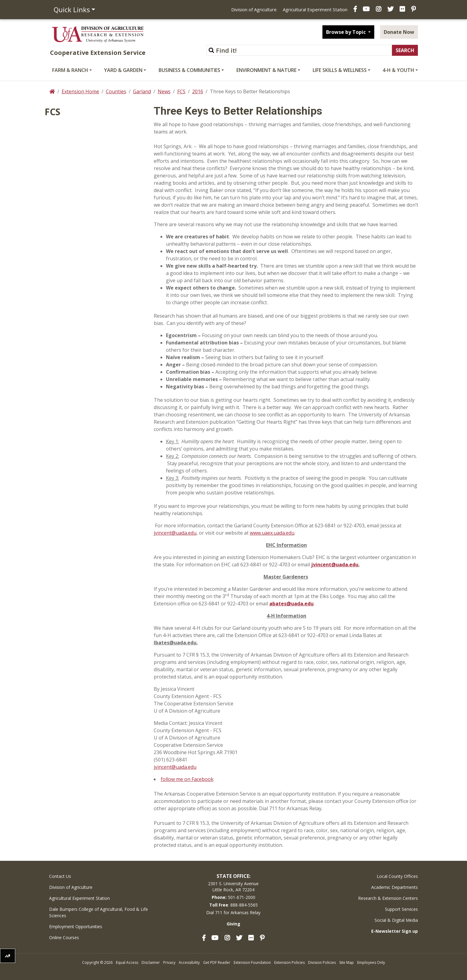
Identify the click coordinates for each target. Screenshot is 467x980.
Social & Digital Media (396, 920)
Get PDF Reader (217, 962)
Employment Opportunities (76, 927)
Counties (116, 91)
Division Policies (322, 962)
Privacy (169, 962)
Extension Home (80, 91)
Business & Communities (189, 70)
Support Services (401, 909)
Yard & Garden (123, 70)
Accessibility (189, 962)
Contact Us (60, 876)
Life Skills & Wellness (340, 70)
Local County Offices (397, 876)
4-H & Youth (398, 70)
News (164, 91)
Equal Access (127, 962)
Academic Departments (395, 887)
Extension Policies (289, 962)
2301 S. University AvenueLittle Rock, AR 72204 (233, 887)
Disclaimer (151, 962)
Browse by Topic (347, 32)
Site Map (347, 962)
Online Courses (64, 937)
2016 (198, 91)
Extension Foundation (252, 962)
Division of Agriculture (254, 9)
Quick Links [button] (72, 9)
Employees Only (371, 962)
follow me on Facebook (187, 779)
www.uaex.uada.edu (272, 533)
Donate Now (399, 32)
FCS (181, 91)
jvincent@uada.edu (175, 533)
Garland (142, 91)
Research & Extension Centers (388, 898)
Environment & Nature (266, 70)
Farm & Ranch (70, 70)
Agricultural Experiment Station (315, 9)
